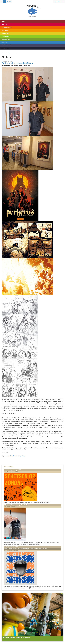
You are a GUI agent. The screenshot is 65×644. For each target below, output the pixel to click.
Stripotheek (5, 30)
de (10, 1)
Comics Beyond (6, 45)
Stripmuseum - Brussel (33, 9)
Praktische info (6, 36)
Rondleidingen (6, 39)
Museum (7, 456)
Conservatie (5, 33)
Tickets (59, 1)
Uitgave (23, 456)
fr (1, 1)
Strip (11, 456)
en (7, 1)
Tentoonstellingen (7, 27)
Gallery (8, 53)
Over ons (4, 24)
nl (4, 1)
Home (3, 21)
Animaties (5, 42)
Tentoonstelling (17, 456)
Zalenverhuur (6, 48)
